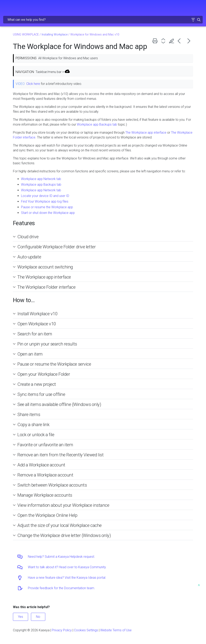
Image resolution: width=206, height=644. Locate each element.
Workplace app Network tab (41, 179)
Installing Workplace (55, 35)
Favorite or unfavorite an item (45, 445)
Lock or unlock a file (36, 435)
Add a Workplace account (41, 465)
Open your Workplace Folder (44, 374)
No (38, 617)
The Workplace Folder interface (46, 287)
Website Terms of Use (116, 630)
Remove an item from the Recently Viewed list (60, 455)
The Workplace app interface (146, 133)
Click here (33, 84)
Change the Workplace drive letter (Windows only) (64, 535)
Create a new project (37, 384)
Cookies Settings (86, 630)
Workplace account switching (45, 267)
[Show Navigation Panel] (5, 7)
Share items (29, 414)
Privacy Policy (62, 630)
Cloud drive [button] (26, 237)
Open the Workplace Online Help (47, 515)
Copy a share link (33, 424)
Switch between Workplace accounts (52, 485)
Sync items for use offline (41, 394)
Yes (21, 617)
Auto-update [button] (28, 257)
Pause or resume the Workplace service (54, 364)
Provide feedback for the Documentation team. (61, 588)
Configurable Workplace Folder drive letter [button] (55, 247)
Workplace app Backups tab (97, 124)
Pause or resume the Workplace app (47, 207)
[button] (193, 20)
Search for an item (35, 334)
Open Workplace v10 (37, 324)
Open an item (30, 354)
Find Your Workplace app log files (45, 201)
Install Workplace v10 (37, 314)
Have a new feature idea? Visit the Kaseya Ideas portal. (67, 578)
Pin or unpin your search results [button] (46, 344)
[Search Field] (103, 20)
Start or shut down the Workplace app (48, 213)
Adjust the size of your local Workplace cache (60, 525)
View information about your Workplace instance (63, 505)
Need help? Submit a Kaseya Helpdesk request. (61, 557)
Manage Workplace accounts (45, 495)
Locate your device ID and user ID (45, 196)
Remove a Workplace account (45, 475)
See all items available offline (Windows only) (59, 404)
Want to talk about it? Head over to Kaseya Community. (67, 567)
